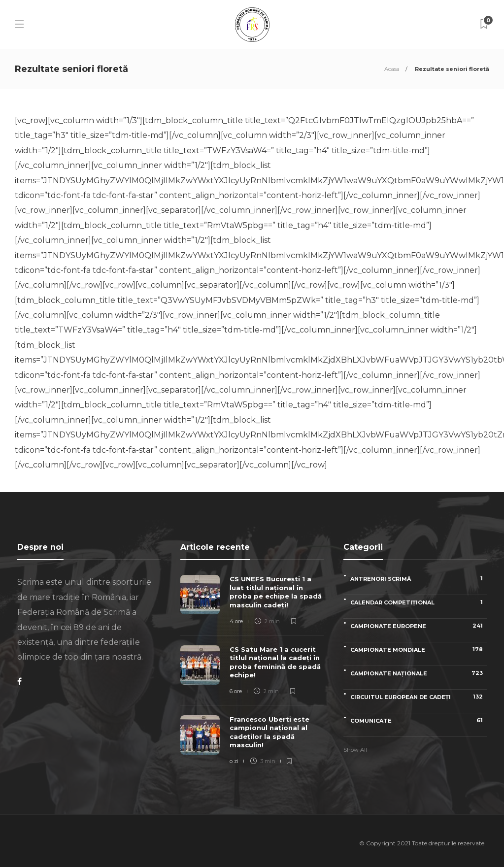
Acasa (392, 69)
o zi (234, 761)
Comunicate (419, 720)
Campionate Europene (419, 626)
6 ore (236, 691)
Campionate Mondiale (419, 650)
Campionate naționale (419, 673)
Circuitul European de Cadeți (419, 697)
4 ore (236, 621)
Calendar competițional (419, 602)
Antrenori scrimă (419, 579)
